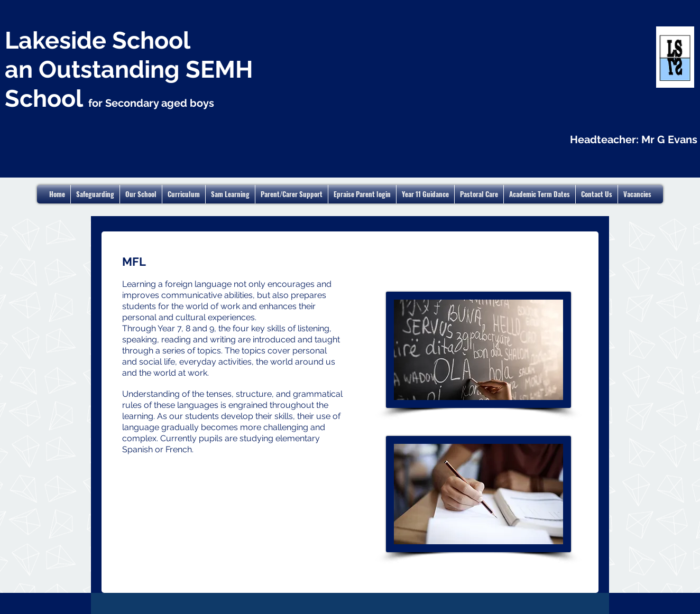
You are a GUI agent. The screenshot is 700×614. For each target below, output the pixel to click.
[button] (540, 194)
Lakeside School (98, 40)
